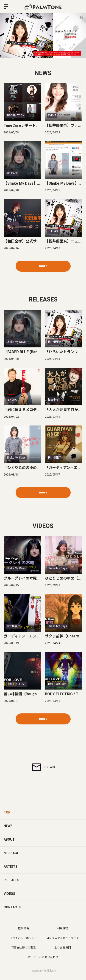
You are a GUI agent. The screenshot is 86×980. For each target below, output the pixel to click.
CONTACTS (12, 907)
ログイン (79, 6)
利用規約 (63, 928)
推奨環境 (23, 928)
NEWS (8, 826)
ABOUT (9, 839)
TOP (7, 812)
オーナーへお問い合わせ (43, 957)
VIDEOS (9, 894)
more (43, 266)
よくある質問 (63, 948)
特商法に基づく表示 (23, 948)
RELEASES (11, 880)
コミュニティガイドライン (63, 938)
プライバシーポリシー (23, 938)
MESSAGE (11, 853)
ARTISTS (11, 867)
